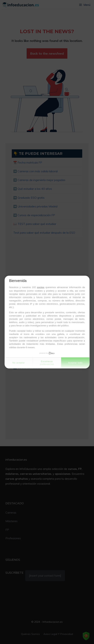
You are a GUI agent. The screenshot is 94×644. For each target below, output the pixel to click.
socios (41, 287)
